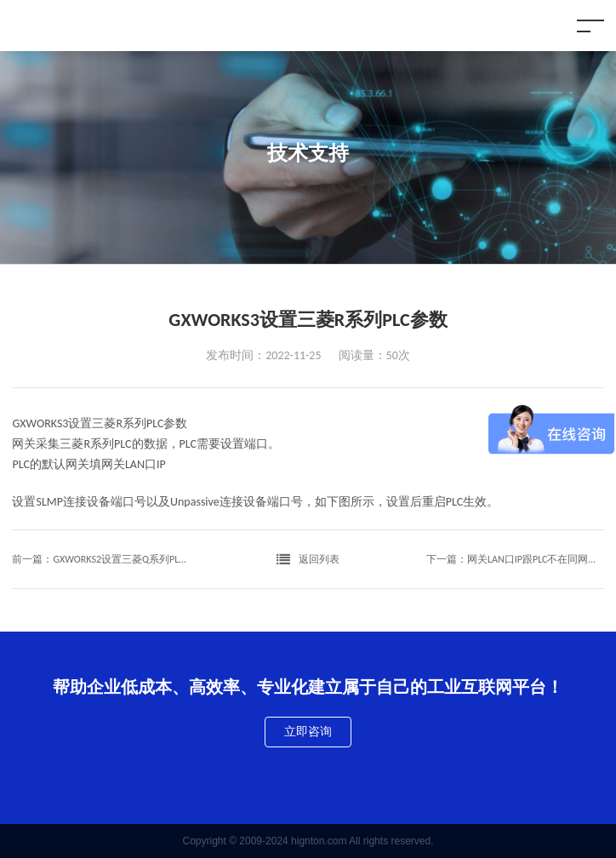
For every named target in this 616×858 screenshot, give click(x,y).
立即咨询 (308, 732)
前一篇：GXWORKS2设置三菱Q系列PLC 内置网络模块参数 (101, 559)
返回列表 (308, 559)
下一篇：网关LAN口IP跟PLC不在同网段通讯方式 (515, 559)
